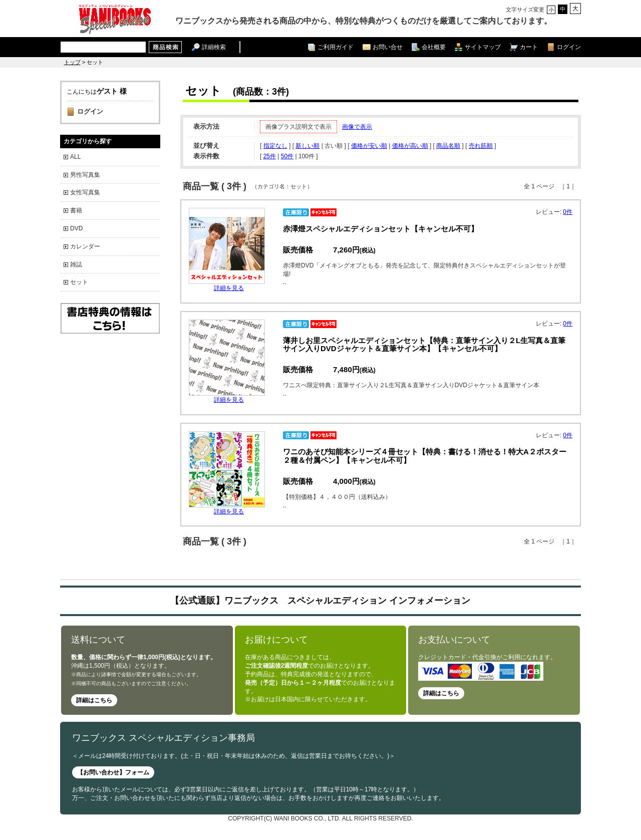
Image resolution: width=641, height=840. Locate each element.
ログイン (569, 47)
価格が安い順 (369, 146)
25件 (270, 156)
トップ (72, 62)
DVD (76, 228)
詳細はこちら (94, 700)
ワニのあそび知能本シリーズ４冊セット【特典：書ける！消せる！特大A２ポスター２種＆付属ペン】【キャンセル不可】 (425, 456)
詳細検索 (214, 47)
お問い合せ (388, 47)
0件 (568, 212)
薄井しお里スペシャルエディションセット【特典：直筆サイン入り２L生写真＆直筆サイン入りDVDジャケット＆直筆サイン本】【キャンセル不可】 (424, 345)
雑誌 (76, 264)
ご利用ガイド (336, 47)
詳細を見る (229, 288)
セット (79, 282)
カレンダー (85, 246)
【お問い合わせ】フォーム (113, 772)
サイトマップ (483, 47)
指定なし (275, 146)
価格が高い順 (410, 146)
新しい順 (307, 146)
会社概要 (434, 47)
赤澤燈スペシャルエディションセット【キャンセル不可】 (381, 229)
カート (529, 47)
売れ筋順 (481, 146)
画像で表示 (357, 127)
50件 (287, 156)
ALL (75, 157)
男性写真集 (85, 175)
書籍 (76, 210)
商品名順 (448, 146)
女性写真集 (85, 192)
